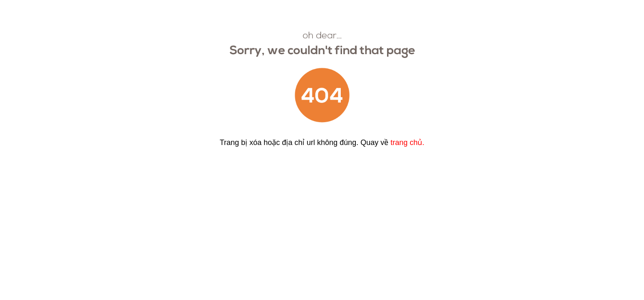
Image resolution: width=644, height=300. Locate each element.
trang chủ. (407, 142)
